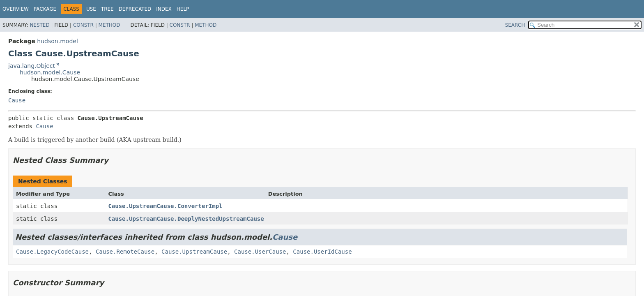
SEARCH (515, 25)
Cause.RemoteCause (125, 252)
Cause (17, 100)
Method (109, 25)
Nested (39, 25)
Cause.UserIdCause (322, 252)
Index (164, 9)
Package (45, 9)
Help (183, 9)
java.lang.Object (32, 66)
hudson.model (57, 41)
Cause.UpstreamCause (194, 252)
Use (91, 9)
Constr (83, 25)
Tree (107, 9)
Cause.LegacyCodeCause (52, 252)
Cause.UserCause (260, 252)
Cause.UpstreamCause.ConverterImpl (165, 206)
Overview (16, 9)
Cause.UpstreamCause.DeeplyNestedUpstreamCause (186, 219)
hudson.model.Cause (50, 72)
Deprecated (135, 9)
